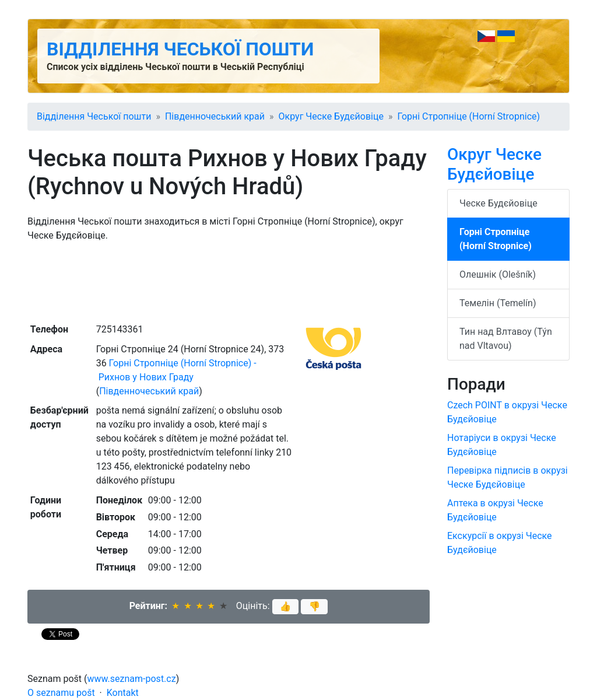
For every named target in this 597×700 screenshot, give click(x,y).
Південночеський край (215, 116)
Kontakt (123, 693)
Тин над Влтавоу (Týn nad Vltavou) (506, 339)
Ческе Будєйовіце (498, 203)
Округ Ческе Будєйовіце (331, 116)
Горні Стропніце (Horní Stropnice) (468, 116)
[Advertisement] (229, 281)
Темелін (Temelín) (498, 303)
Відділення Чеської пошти (180, 49)
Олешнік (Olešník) (498, 274)
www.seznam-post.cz (132, 679)
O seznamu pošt (61, 693)
